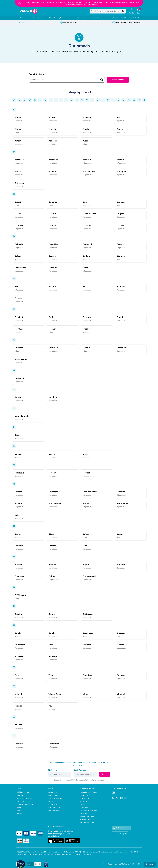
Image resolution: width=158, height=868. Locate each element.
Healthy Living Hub (87, 818)
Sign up (105, 776)
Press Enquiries (85, 821)
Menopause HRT (54, 809)
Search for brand (37, 76)
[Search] (123, 12)
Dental (19, 809)
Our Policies (108, 866)
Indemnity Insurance (87, 824)
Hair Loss (52, 803)
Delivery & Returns (87, 800)
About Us (83, 803)
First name (53, 772)
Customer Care (78, 19)
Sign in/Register (120, 835)
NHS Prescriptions (58, 19)
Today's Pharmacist (121, 829)
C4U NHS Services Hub (88, 812)
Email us (117, 794)
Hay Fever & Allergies (24, 800)
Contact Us (84, 797)
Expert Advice (98, 19)
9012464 (125, 19)
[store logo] (29, 12)
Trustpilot (21, 24)
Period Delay (53, 806)
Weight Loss (53, 794)
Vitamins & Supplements (25, 806)
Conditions (39, 19)
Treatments (22, 19)
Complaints (84, 809)
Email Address (80, 772)
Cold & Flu (20, 812)
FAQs (82, 806)
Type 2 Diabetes (54, 812)
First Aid (19, 815)
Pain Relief (20, 803)
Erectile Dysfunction (55, 800)
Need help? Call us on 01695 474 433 (127, 866)
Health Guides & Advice (88, 794)
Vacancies (83, 815)
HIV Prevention (54, 797)
